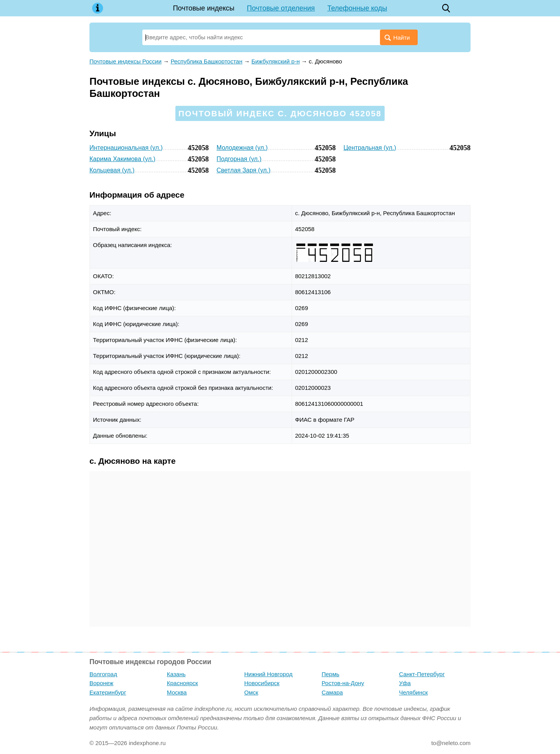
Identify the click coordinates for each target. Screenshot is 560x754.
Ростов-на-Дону (343, 683)
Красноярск (182, 683)
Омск (251, 692)
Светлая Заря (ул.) (244, 170)
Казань (176, 674)
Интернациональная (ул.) (126, 148)
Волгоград (103, 674)
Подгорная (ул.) (239, 159)
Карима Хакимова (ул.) (122, 159)
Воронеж (101, 683)
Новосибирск (262, 683)
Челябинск (413, 692)
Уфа (405, 683)
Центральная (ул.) (370, 148)
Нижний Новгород (268, 674)
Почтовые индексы (204, 8)
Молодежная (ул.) (242, 148)
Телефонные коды (357, 8)
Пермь (331, 674)
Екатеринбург (108, 692)
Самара (332, 692)
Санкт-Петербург (422, 674)
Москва (177, 692)
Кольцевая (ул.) (112, 170)
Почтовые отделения (281, 8)
